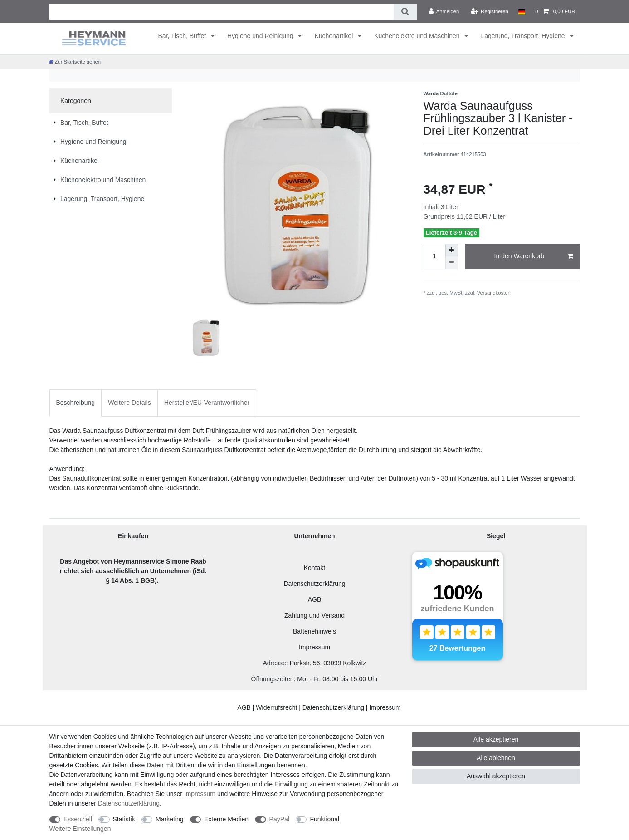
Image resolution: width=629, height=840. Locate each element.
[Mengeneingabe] (434, 256)
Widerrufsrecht (276, 707)
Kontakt (314, 568)
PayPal (279, 819)
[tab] (76, 403)
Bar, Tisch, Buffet (183, 36)
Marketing (169, 819)
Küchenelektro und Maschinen (418, 36)
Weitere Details (129, 403)
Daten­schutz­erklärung (129, 803)
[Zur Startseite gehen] (75, 62)
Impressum (314, 647)
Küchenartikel (334, 36)
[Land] (522, 11)
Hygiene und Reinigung (261, 36)
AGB (315, 599)
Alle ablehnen (496, 758)
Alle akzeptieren (496, 739)
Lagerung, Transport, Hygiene (524, 36)
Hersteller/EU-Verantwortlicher (207, 403)
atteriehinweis (317, 631)
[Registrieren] (490, 11)
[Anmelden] (444, 11)
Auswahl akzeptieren (496, 776)
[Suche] (405, 12)
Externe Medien (226, 819)
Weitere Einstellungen (80, 829)
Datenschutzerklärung (314, 584)
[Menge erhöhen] (452, 250)
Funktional (324, 819)
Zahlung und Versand (314, 615)
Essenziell (78, 819)
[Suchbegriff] (222, 12)
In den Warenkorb (534, 256)
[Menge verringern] (452, 263)
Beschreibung (76, 403)
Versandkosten (493, 293)
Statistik (124, 819)
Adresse (274, 663)
